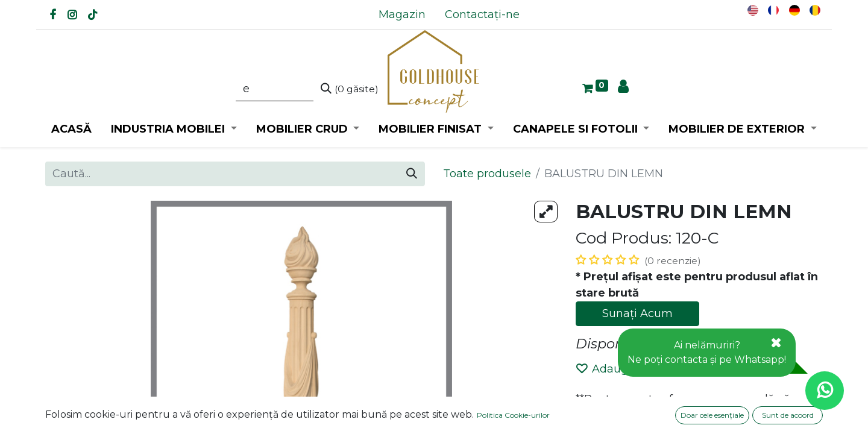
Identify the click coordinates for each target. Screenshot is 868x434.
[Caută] (350, 89)
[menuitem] (402, 15)
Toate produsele (487, 174)
